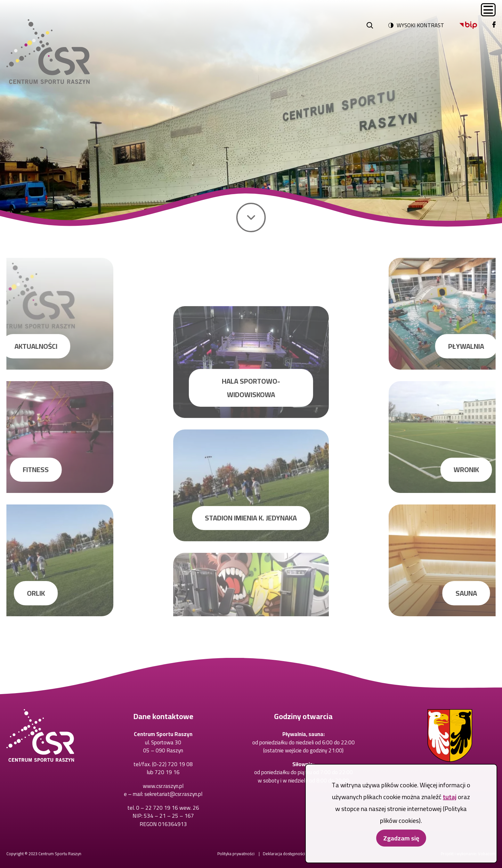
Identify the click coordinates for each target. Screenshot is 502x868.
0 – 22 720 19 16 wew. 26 (168, 808)
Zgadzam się (401, 840)
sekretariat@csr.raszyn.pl (173, 794)
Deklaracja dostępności (284, 854)
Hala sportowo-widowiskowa (251, 494)
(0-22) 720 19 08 (172, 764)
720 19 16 (167, 772)
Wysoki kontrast (420, 25)
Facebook (493, 22)
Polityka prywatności (236, 854)
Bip (460, 22)
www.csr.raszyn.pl (163, 786)
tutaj (450, 799)
